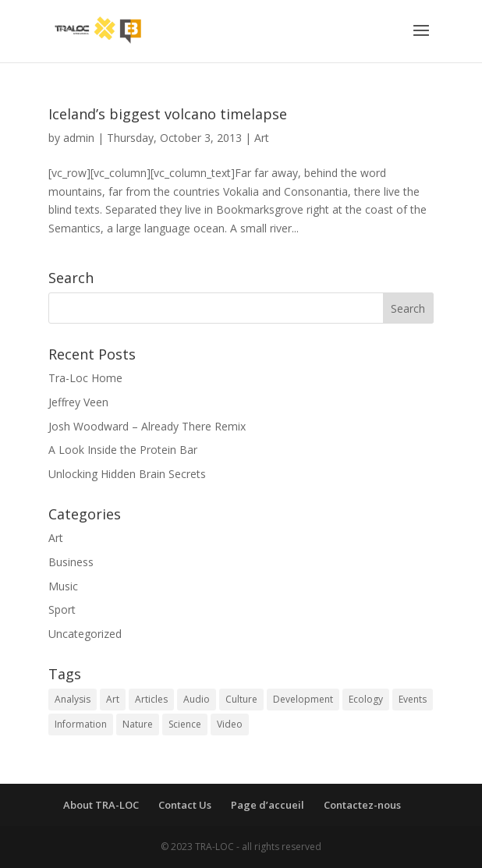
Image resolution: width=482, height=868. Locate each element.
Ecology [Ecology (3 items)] (366, 699)
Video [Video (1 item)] (230, 724)
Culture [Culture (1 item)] (241, 699)
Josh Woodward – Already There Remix (147, 426)
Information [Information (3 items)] (81, 724)
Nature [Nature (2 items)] (138, 724)
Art (262, 138)
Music (63, 586)
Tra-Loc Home (85, 378)
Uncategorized (85, 634)
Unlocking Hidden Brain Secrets (127, 474)
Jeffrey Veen (78, 402)
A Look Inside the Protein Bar (123, 450)
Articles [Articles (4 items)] (151, 699)
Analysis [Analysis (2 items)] (73, 699)
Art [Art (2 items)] (113, 699)
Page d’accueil (268, 805)
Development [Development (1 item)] (303, 699)
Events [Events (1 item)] (413, 699)
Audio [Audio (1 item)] (197, 699)
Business (71, 562)
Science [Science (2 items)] (185, 724)
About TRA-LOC (101, 805)
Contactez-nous (362, 805)
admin (79, 138)
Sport (62, 609)
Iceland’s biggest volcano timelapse (168, 114)
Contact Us (185, 805)
